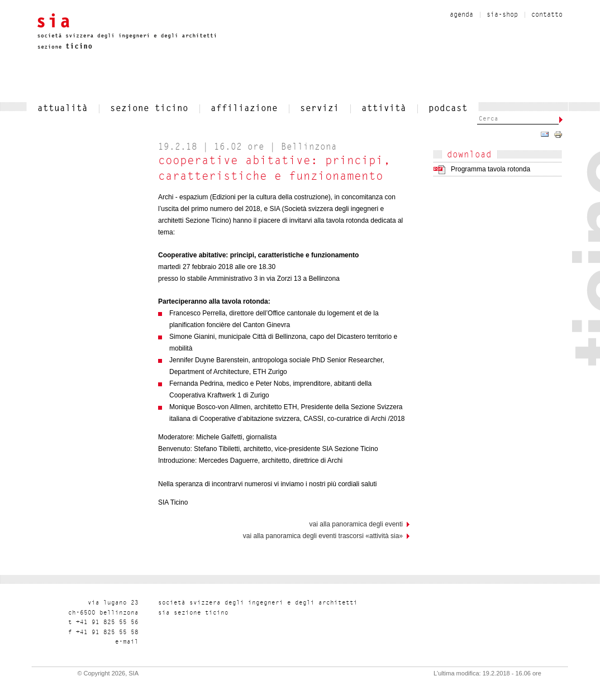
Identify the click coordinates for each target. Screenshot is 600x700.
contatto (547, 15)
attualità (63, 109)
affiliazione (244, 109)
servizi (320, 109)
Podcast (448, 109)
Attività (384, 109)
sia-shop (502, 15)
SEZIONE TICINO (149, 109)
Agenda (461, 15)
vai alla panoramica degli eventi (356, 524)
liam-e (127, 642)
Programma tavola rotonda (491, 169)
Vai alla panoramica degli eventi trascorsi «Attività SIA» (323, 536)
